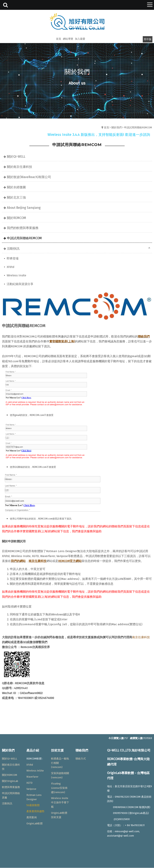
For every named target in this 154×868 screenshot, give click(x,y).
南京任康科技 (141, 637)
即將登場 (12, 258)
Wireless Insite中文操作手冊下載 (60, 802)
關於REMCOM (16, 218)
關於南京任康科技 (20, 167)
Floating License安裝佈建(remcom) (59, 788)
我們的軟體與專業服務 (23, 228)
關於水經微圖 (16, 187)
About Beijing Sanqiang (24, 208)
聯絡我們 (144, 337)
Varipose (31, 789)
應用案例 (32, 817)
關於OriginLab (10, 781)
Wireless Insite (16, 275)
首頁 (106, 127)
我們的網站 (18, 561)
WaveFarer (32, 777)
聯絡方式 (81, 759)
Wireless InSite (35, 771)
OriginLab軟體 (35, 823)
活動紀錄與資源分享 (20, 284)
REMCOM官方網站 (70, 561)
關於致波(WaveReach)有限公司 (29, 177)
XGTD (29, 783)
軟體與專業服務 (11, 787)
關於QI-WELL (16, 157)
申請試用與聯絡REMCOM (138, 127)
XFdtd (10, 267)
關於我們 (117, 127)
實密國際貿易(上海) (62, 341)
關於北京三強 (16, 197)
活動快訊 (13, 249)
